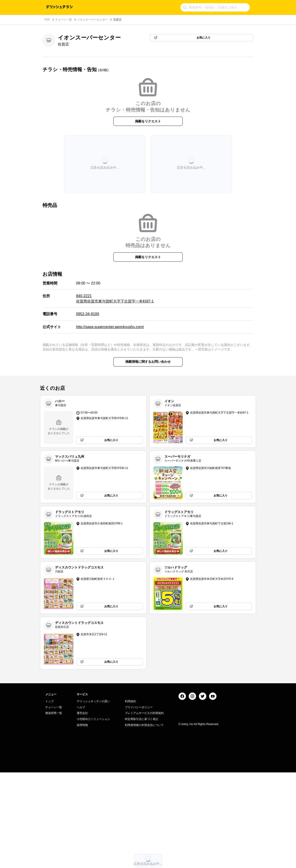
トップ (49, 797)
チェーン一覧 (64, 20)
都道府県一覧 (54, 809)
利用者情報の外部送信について (144, 820)
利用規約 (130, 797)
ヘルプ (81, 803)
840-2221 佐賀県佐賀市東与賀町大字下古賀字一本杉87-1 (115, 298)
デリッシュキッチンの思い (93, 797)
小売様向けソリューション (93, 815)
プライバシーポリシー (139, 803)
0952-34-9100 (88, 314)
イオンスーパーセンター (92, 20)
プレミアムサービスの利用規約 (144, 809)
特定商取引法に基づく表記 (142, 815)
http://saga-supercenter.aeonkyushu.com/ (110, 327)
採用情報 (82, 820)
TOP (47, 20)
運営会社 (82, 809)
